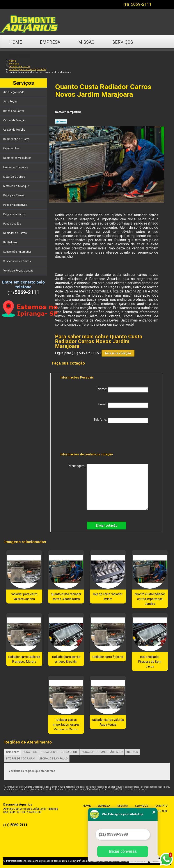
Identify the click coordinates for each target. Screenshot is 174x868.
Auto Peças (11, 102)
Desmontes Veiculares (18, 158)
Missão (86, 42)
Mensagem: (108, 487)
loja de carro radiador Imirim (108, 597)
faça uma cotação (118, 353)
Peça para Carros (14, 195)
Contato (19, 56)
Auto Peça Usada (14, 92)
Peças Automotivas (16, 205)
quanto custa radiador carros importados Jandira (150, 599)
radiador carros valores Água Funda (108, 722)
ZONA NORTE (50, 752)
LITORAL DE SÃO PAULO (21, 759)
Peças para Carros (15, 214)
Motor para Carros (14, 177)
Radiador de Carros (15, 233)
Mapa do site (158, 811)
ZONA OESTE (70, 752)
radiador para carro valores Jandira (24, 597)
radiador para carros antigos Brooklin (66, 659)
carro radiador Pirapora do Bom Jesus (150, 662)
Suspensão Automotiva (18, 252)
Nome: (123, 390)
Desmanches (12, 149)
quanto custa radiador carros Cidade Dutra (66, 597)
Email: (123, 405)
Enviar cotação (107, 526)
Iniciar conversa (123, 851)
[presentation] (88, 439)
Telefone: (121, 420)
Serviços (123, 42)
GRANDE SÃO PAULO (110, 752)
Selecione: (12, 752)
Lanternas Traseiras (16, 167)
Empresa (50, 42)
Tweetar (61, 121)
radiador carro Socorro (108, 657)
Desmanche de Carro (17, 139)
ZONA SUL (88, 752)
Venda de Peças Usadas (19, 271)
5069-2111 (141, 4)
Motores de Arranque (16, 186)
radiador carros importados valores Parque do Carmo (66, 724)
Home (16, 42)
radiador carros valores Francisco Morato (24, 659)
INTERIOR (132, 752)
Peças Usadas (12, 224)
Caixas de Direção (15, 120)
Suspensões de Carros (17, 261)
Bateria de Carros (14, 111)
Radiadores (11, 242)
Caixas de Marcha (15, 130)
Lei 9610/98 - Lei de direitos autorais (128, 789)
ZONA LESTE (30, 752)
